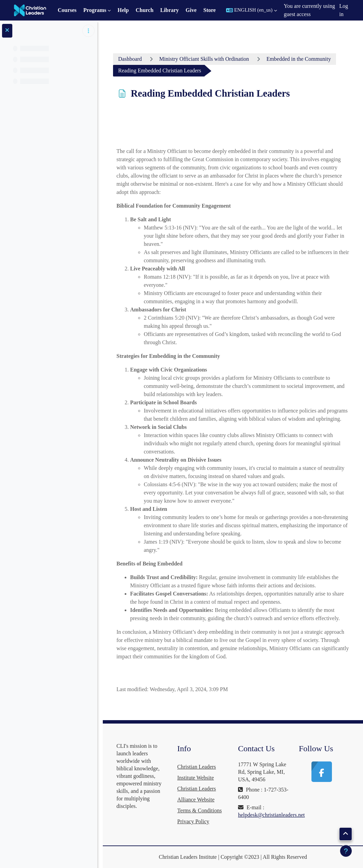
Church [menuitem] (144, 10)
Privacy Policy (193, 821)
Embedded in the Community (299, 59)
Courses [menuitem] (67, 10)
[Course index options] (88, 31)
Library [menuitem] (169, 10)
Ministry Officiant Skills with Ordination (204, 59)
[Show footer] (346, 851)
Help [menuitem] (123, 10)
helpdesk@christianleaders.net (271, 815)
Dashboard (130, 59)
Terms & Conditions (199, 810)
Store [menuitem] (210, 10)
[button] (252, 10)
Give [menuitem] (191, 10)
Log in (344, 10)
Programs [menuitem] (95, 10)
